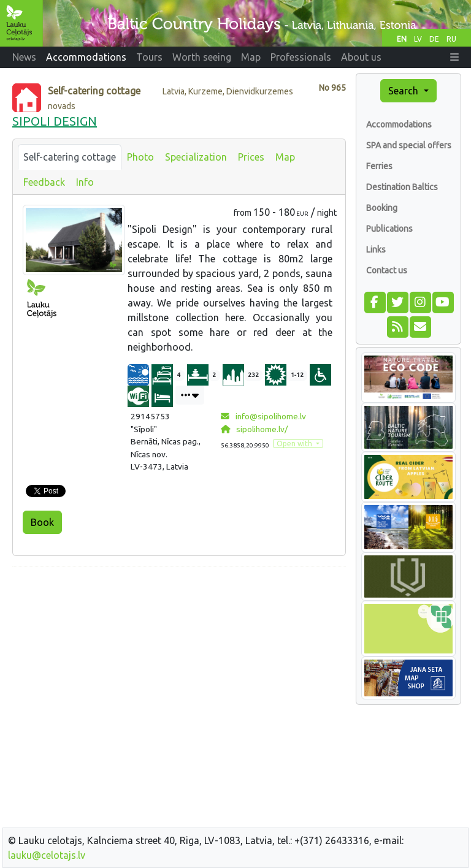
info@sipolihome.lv (263, 416)
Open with (295, 444)
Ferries (379, 166)
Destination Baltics (402, 187)
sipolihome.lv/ (254, 429)
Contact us (387, 270)
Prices (251, 157)
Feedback (44, 182)
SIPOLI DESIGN (55, 121)
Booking (382, 208)
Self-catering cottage (70, 157)
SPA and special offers (409, 145)
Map (285, 157)
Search (404, 91)
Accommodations (399, 124)
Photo (140, 157)
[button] (454, 57)
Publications (389, 229)
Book (42, 522)
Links (376, 249)
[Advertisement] (179, 662)
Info (85, 182)
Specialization (196, 157)
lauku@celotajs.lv (47, 855)
